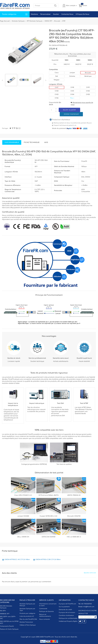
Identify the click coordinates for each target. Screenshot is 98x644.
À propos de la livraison (67, 613)
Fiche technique (32, 142)
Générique (88, 76)
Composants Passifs (7, 626)
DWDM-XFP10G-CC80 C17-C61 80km (48, 560)
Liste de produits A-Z (27, 616)
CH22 (88, 91)
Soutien (56, 14)
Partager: (5, 128)
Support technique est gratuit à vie (65, 125)
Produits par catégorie (27, 613)
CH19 (88, 87)
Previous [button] (3, 80)
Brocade (88, 73)
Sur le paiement (64, 607)
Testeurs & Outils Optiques (9, 629)
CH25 (88, 94)
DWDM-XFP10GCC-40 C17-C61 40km (17, 560)
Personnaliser (45, 14)
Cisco (57, 73)
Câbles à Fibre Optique (28, 625)
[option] (11, 80)
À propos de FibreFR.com (67, 604)
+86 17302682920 (86, 604)
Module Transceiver (26, 622)
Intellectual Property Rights (68, 621)
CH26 (57, 98)
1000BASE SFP (5, 614)
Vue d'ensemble (12, 142)
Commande (43, 609)
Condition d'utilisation (66, 615)
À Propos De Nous (82, 14)
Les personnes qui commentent (39, 582)
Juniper (72, 73)
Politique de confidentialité (68, 618)
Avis (46, 142)
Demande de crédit (65, 610)
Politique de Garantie (46, 611)
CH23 (57, 94)
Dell (57, 76)
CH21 (72, 91)
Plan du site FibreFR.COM (28, 619)
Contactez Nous (67, 14)
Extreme (72, 76)
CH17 (57, 87)
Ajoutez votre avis (90, 573)
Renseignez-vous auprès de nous (82, 104)
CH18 (72, 87)
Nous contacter (45, 619)
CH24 (72, 94)
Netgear (57, 80)
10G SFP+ (3, 611)
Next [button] (45, 80)
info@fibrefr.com (89, 607)
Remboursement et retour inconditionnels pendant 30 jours (73, 123)
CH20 (57, 91)
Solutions (34, 14)
